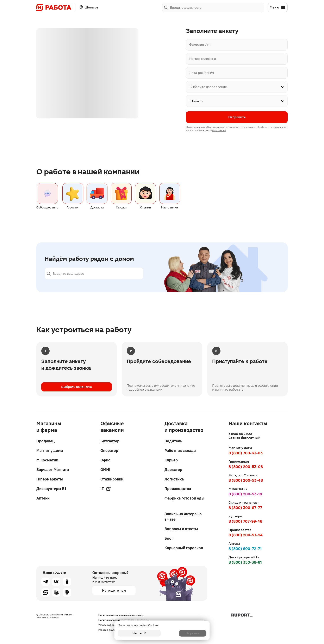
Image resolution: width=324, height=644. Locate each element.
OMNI (105, 470)
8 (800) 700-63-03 (246, 453)
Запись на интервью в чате (183, 517)
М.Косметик (47, 460)
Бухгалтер (110, 441)
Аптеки (43, 498)
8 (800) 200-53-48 (246, 480)
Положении (219, 131)
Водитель (173, 441)
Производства (178, 489)
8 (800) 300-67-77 (245, 508)
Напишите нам (114, 590)
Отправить (237, 117)
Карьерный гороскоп (184, 548)
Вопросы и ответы (181, 529)
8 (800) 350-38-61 (245, 562)
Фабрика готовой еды (184, 498)
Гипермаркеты (50, 479)
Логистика (174, 479)
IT (106, 489)
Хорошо (185, 633)
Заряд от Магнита (53, 470)
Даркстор (173, 470)
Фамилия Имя (200, 45)
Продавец (45, 441)
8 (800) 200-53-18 (245, 494)
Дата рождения (202, 73)
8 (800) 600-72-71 (245, 549)
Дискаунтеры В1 (51, 489)
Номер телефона (203, 59)
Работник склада (180, 451)
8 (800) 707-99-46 (245, 521)
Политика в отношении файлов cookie (121, 615)
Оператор (109, 451)
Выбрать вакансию (77, 389)
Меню (278, 7)
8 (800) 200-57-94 (246, 535)
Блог (169, 538)
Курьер (171, 460)
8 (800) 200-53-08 (246, 467)
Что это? (139, 633)
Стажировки (112, 479)
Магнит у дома (50, 451)
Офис (105, 460)
